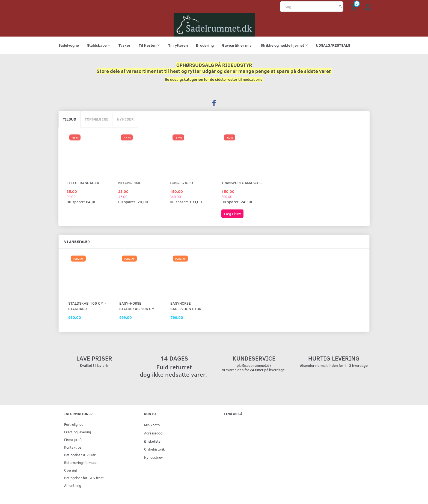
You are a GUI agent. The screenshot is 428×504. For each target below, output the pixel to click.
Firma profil (73, 439)
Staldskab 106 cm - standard (87, 306)
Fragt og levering (78, 432)
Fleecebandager (83, 183)
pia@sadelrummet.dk (254, 365)
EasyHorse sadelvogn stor (186, 306)
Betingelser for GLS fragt (84, 478)
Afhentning (73, 485)
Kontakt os (73, 447)
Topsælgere (96, 119)
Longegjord (181, 183)
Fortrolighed (74, 424)
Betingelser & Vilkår (80, 455)
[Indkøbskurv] (355, 7)
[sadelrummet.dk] (214, 24)
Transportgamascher (243, 183)
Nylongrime (130, 183)
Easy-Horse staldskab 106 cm (137, 306)
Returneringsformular (81, 462)
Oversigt (71, 470)
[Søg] (341, 7)
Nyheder (125, 119)
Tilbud (69, 119)
